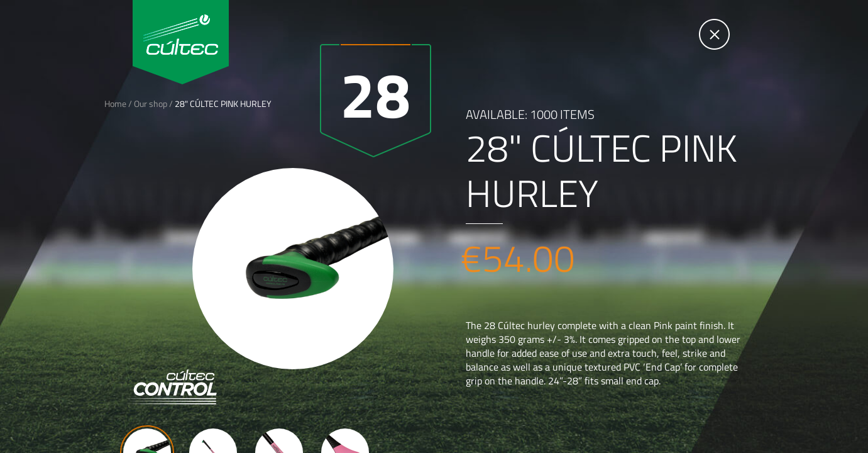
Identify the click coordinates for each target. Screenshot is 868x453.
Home (115, 103)
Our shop (151, 103)
